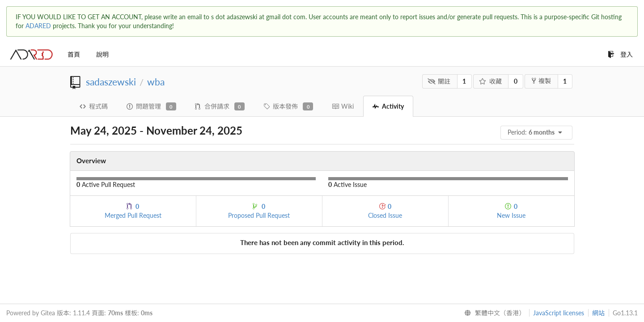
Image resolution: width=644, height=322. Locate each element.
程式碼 (94, 106)
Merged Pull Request (133, 211)
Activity (388, 106)
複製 (541, 81)
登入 (620, 54)
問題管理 (151, 106)
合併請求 (220, 106)
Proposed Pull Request (259, 211)
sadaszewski (111, 82)
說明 (102, 54)
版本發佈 (288, 106)
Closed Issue (385, 211)
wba (156, 82)
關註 (439, 81)
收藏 (490, 81)
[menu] (537, 133)
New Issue (511, 211)
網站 (598, 313)
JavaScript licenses (559, 313)
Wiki (343, 106)
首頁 (74, 54)
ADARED (38, 26)
